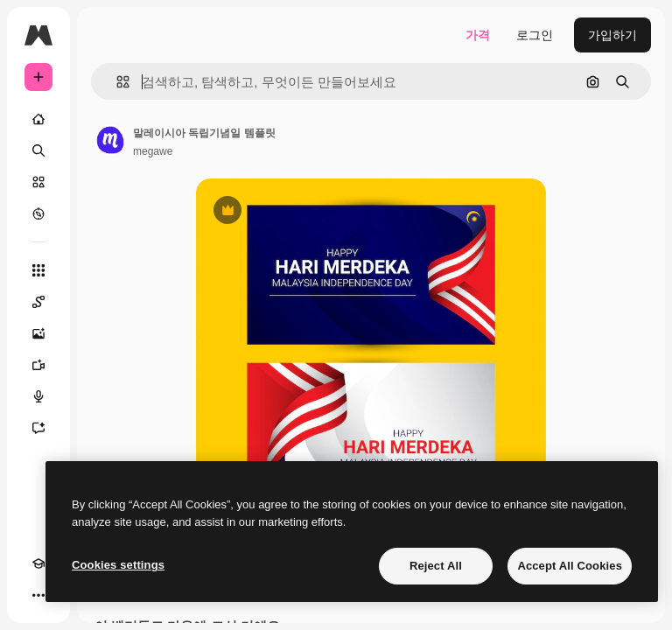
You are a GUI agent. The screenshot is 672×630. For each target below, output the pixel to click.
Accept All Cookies (570, 566)
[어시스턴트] (38, 428)
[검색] (38, 150)
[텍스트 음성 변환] (38, 396)
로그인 (535, 35)
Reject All (436, 566)
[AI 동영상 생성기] (38, 365)
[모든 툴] (38, 270)
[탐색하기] (38, 213)
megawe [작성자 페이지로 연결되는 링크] (153, 151)
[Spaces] (38, 302)
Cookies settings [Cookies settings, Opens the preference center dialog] (118, 565)
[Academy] (38, 563)
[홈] (38, 119)
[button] (116, 82)
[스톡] (38, 182)
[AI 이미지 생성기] (38, 333)
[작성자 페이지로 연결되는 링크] (110, 140)
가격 (478, 35)
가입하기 (612, 35)
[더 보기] (38, 595)
